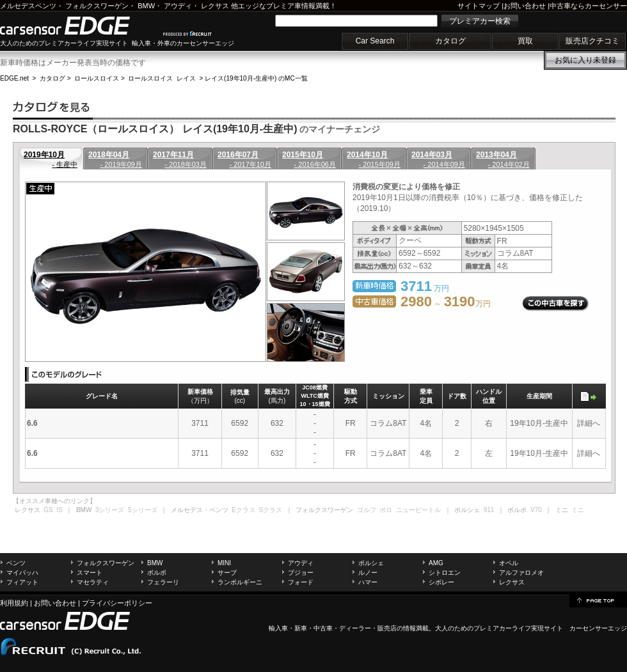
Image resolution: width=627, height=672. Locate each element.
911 (489, 510)
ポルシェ (371, 563)
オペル (509, 563)
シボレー (441, 582)
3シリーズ (110, 510)
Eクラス (243, 510)
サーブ (227, 573)
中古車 (323, 628)
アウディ (178, 6)
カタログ (450, 41)
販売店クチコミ (592, 41)
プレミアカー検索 (480, 21)
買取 (525, 41)
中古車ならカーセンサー (588, 6)
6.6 (32, 423)
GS (48, 510)
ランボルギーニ (240, 582)
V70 (536, 510)
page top (598, 600)
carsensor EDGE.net (78, 26)
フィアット (22, 582)
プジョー (301, 573)
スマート (90, 573)
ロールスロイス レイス (162, 78)
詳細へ (589, 423)
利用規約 (14, 603)
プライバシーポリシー (117, 603)
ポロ (386, 510)
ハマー (368, 582)
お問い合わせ (525, 6)
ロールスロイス (97, 78)
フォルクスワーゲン (97, 6)
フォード (301, 582)
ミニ (578, 510)
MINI (224, 563)
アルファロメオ (521, 573)
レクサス (215, 6)
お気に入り (585, 60)
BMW (146, 6)
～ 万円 (446, 304)
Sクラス (271, 510)
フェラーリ (163, 582)
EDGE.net (14, 78)
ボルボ (157, 573)
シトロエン (445, 573)
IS (59, 510)
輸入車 (278, 628)
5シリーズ (143, 510)
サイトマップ (479, 6)
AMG (436, 563)
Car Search (375, 41)
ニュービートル (418, 510)
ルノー (368, 573)
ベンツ (16, 563)
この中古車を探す (556, 304)
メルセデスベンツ (28, 6)
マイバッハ (22, 573)
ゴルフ (367, 510)
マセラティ (93, 582)
